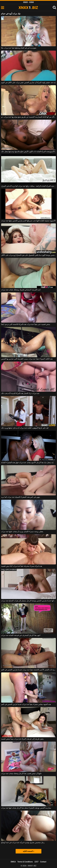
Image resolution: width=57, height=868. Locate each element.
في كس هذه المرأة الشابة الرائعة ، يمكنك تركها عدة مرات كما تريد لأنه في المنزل (28, 186)
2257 (36, 862)
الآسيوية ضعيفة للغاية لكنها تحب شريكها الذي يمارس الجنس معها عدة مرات (28, 221)
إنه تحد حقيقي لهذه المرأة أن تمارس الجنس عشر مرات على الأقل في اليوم (28, 82)
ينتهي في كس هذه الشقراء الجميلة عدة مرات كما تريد (21, 497)
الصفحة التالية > (28, 851)
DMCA (13, 862)
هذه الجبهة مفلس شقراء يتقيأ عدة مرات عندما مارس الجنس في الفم (26, 704)
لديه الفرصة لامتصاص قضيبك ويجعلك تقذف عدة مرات (21, 290)
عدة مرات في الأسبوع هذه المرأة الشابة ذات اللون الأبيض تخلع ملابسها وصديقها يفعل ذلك (28, 151)
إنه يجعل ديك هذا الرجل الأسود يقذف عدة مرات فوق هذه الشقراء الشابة (27, 462)
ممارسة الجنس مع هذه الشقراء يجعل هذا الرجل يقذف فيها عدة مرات (26, 808)
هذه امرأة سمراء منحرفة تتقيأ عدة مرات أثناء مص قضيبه (22, 566)
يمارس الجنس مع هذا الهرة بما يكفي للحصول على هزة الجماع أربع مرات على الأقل (28, 255)
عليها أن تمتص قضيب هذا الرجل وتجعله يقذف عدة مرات (21, 773)
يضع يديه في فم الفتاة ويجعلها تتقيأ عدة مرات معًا (19, 48)
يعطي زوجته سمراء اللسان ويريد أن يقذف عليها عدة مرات (22, 531)
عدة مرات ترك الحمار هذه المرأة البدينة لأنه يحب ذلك (20, 393)
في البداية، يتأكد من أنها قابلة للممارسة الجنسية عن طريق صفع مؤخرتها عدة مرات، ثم (28, 117)
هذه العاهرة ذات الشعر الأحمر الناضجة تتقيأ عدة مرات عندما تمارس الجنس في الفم (28, 670)
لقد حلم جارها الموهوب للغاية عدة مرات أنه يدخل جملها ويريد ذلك (25, 428)
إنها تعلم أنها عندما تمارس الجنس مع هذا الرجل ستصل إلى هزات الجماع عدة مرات (28, 601)
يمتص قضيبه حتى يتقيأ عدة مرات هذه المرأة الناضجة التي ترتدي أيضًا (26, 324)
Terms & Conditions (25, 862)
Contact (43, 862)
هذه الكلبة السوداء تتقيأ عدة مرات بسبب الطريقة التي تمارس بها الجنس (27, 359)
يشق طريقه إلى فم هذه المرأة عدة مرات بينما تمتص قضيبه (22, 739)
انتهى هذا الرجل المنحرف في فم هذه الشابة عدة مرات (21, 635)
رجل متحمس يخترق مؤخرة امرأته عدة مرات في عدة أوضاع (23, 842)
